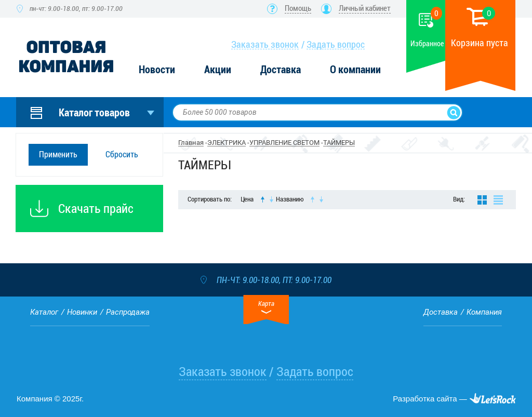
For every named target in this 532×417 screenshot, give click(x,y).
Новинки (82, 312)
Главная (191, 143)
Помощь (298, 8)
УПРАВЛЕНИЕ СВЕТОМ (284, 143)
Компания (484, 312)
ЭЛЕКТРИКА (227, 143)
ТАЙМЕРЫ (339, 143)
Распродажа (128, 312)
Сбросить (122, 154)
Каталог (44, 312)
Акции (218, 70)
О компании (355, 70)
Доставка (281, 70)
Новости (157, 70)
